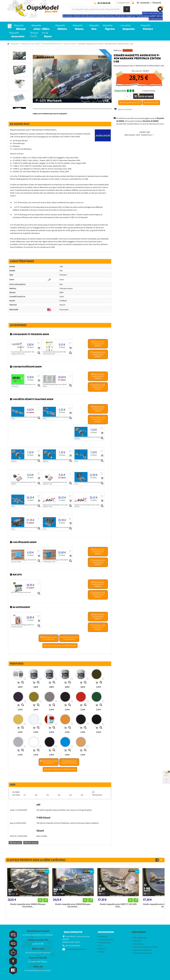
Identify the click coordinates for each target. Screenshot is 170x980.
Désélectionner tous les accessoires (69, 638)
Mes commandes (139, 938)
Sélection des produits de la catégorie (98, 344)
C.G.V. (99, 946)
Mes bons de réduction (142, 950)
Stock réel (38, 967)
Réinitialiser (97, 793)
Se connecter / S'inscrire (149, 3)
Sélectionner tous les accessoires (49, 638)
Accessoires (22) (151, 102)
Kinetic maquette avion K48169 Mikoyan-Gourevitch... (73, 905)
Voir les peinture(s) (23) (130, 102)
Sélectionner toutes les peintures (49, 762)
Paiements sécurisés (38, 958)
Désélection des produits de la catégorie (98, 354)
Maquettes (15, 44)
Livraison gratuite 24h (38, 940)
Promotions (102, 936)
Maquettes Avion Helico (31, 44)
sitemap (101, 952)
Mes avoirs (137, 941)
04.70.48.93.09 (104, 3)
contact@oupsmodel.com (76, 949)
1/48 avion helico (70, 44)
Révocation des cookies (142, 953)
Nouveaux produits (105, 939)
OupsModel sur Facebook (38, 931)
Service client (38, 949)
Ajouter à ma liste (123, 109)
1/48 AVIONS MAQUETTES (52, 44)
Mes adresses (138, 944)
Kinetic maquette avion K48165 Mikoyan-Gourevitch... (28, 905)
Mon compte (139, 932)
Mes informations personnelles (145, 947)
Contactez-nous (124, 3)
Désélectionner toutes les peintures (69, 762)
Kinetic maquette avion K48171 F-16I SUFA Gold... (118, 905)
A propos (101, 949)
